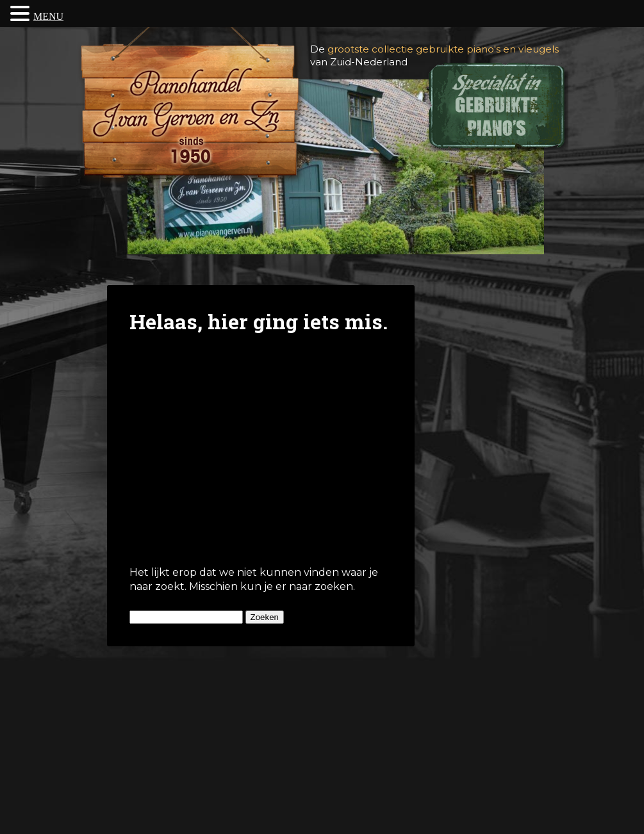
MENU (48, 16)
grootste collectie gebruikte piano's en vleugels (443, 49)
